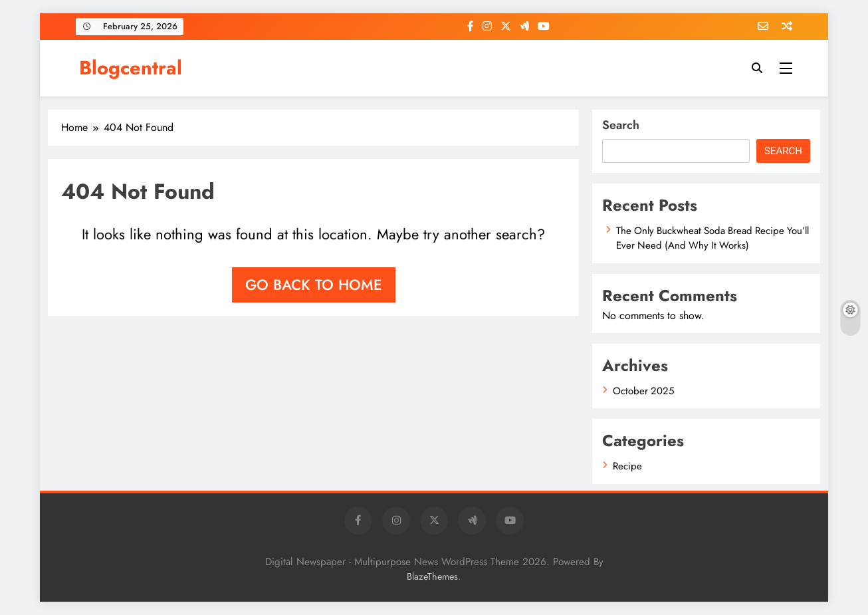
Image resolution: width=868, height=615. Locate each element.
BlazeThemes (432, 576)
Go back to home (314, 285)
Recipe (627, 466)
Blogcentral (131, 68)
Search (621, 125)
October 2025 (643, 391)
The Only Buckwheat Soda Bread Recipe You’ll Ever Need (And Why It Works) (712, 238)
